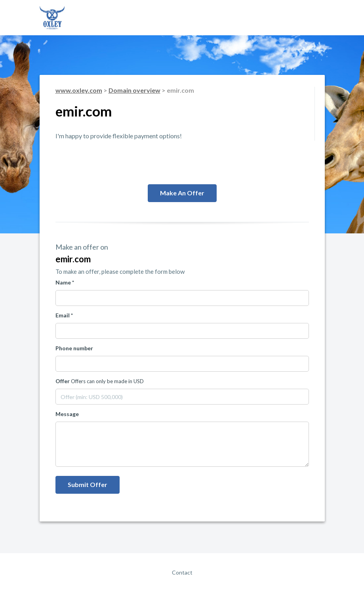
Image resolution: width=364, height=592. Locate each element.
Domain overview (134, 90)
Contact (182, 572)
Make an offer (182, 193)
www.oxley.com (79, 90)
